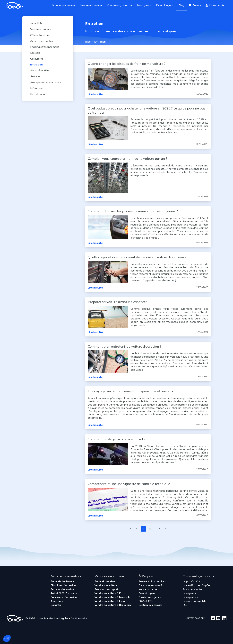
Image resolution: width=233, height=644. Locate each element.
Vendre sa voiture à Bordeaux (113, 605)
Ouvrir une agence (150, 597)
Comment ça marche (120, 5)
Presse (143, 581)
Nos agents (144, 5)
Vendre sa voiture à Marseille (112, 597)
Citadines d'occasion (63, 585)
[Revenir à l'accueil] (16, 6)
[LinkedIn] (223, 618)
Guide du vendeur (105, 581)
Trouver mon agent (106, 589)
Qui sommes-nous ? (150, 585)
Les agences (190, 597)
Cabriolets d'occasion (64, 597)
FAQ (185, 605)
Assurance (57, 601)
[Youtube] (218, 618)
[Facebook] (213, 618)
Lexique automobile (194, 601)
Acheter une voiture (63, 5)
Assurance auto (192, 589)
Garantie (56, 605)
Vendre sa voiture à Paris (110, 593)
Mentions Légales (58, 618)
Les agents (189, 593)
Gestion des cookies (151, 605)
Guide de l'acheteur (62, 581)
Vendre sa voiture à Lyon (110, 601)
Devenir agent (165, 5)
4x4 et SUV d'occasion (64, 593)
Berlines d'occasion (62, 589)
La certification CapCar (197, 585)
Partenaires (158, 581)
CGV (141, 601)
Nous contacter (148, 589)
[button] (7, 638)
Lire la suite (95, 94)
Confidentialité (79, 618)
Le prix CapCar (191, 581)
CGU (151, 601)
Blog (181, 5)
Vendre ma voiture (91, 5)
